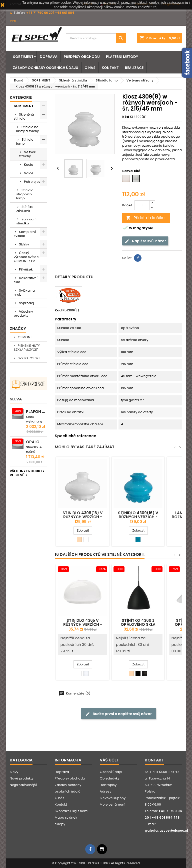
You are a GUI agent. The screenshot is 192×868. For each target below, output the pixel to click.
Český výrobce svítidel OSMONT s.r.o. (27, 257)
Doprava (49, 57)
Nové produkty (22, 778)
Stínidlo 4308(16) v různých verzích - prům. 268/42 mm (83, 517)
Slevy (14, 772)
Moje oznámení (112, 804)
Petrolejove (33, 182)
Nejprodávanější (23, 785)
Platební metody (122, 57)
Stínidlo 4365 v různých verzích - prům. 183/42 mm (83, 624)
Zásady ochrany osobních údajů (45, 68)
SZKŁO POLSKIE (29, 358)
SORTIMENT (23, 57)
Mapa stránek (66, 817)
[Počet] (142, 205)
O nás (90, 68)
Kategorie (21, 97)
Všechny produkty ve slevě (27, 473)
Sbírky (24, 244)
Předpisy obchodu (82, 57)
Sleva (16, 399)
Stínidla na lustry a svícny (27, 129)
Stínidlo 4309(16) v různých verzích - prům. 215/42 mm (138, 517)
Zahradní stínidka (26, 221)
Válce (29, 173)
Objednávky (110, 778)
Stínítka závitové (25, 209)
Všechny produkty (23, 314)
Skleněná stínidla (24, 116)
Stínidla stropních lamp (25, 194)
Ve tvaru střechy (28, 154)
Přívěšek (26, 269)
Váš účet (109, 760)
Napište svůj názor (145, 241)
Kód (126, 117)
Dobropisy (108, 785)
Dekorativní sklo (26, 280)
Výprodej (26, 303)
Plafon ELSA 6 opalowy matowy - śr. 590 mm (35, 412)
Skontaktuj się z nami (71, 811)
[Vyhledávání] (96, 38)
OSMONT (24, 337)
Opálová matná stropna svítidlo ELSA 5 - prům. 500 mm (35, 442)
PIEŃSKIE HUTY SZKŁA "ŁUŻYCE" (27, 348)
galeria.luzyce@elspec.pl (166, 831)
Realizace (134, 68)
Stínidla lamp (25, 142)
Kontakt (110, 68)
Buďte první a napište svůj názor (118, 714)
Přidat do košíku (145, 218)
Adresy (105, 791)
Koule (29, 165)
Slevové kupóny (113, 798)
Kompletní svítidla (25, 234)
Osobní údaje (111, 772)
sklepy (60, 824)
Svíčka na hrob (24, 292)
